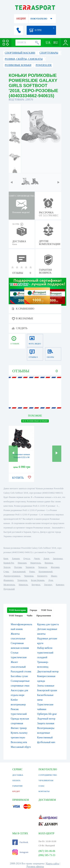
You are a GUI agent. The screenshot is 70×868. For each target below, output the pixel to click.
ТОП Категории (17, 610)
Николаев (22, 563)
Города (33, 610)
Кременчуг (42, 576)
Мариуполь (36, 563)
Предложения (44, 616)
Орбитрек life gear (47, 714)
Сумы (6, 572)
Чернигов (30, 567)
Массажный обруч (21, 747)
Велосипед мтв (19, 742)
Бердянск (36, 585)
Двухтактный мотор (48, 672)
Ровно (32, 572)
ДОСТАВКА (18, 775)
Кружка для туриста (48, 624)
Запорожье (58, 558)
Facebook (20, 842)
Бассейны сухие (19, 676)
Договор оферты (35, 866)
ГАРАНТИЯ (17, 786)
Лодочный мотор (46, 719)
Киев (6, 558)
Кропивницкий (46, 572)
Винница (49, 563)
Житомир (55, 567)
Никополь (23, 585)
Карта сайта (53, 864)
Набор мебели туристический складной (45, 653)
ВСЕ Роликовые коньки (35, 421)
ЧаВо (29, 616)
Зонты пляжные (46, 686)
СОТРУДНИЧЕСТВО (48, 775)
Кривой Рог (9, 563)
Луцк (51, 580)
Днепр (37, 558)
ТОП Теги (46, 610)
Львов (46, 558)
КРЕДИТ (16, 791)
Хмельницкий (19, 572)
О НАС (41, 786)
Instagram (20, 852)
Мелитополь (9, 585)
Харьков (16, 558)
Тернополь (22, 580)
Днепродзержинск (12, 576)
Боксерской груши (47, 690)
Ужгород (48, 585)
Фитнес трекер (19, 728)
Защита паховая (46, 723)
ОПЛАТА (16, 780)
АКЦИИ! (21, 19)
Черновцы (29, 576)
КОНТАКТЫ (44, 791)
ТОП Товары (16, 616)
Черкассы (43, 567)
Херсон (7, 567)
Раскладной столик (21, 672)
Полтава (18, 567)
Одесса (27, 558)
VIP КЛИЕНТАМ (46, 780)
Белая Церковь (38, 580)
